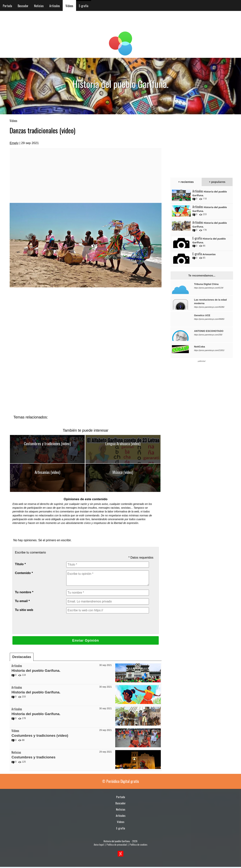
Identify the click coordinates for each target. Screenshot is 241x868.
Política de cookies (138, 845)
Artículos (55, 6)
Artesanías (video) (47, 472)
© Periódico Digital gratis (120, 781)
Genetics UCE (202, 315)
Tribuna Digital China (206, 284)
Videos (69, 6)
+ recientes (186, 182)
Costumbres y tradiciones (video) (47, 444)
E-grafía (84, 6)
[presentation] (95, 624)
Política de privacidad (117, 845)
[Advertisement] (85, 175)
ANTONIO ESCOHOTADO (209, 331)
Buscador (23, 6)
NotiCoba (200, 347)
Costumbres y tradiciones (33, 757)
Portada (7, 6)
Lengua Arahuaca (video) (123, 444)
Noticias (39, 6)
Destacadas (22, 657)
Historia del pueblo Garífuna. (36, 671)
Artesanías (209, 254)
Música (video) (123, 472)
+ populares (217, 182)
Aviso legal (99, 845)
